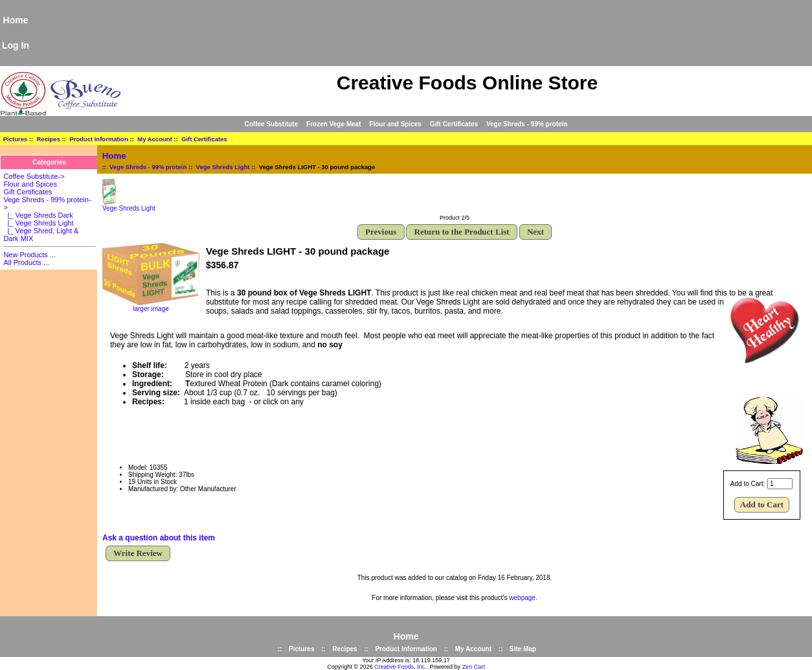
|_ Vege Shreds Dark (38, 215)
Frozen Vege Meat (333, 124)
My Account (154, 139)
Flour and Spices (395, 124)
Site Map (523, 649)
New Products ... (29, 255)
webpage (522, 598)
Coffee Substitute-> (34, 176)
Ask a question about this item (159, 538)
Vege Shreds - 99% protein (148, 167)
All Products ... (26, 262)
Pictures (16, 139)
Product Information (99, 139)
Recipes (49, 139)
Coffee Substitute (271, 124)
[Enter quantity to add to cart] (780, 484)
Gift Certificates (454, 124)
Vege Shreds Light (223, 167)
